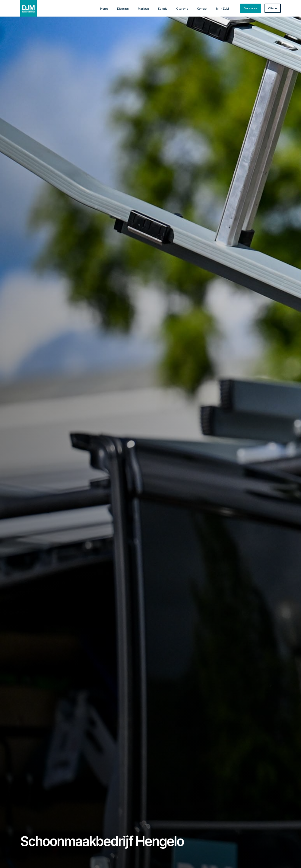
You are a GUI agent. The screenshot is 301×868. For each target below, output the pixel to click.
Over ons (182, 9)
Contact (202, 9)
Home (104, 9)
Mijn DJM (222, 9)
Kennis (163, 9)
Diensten (123, 9)
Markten (143, 9)
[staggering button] (251, 8)
